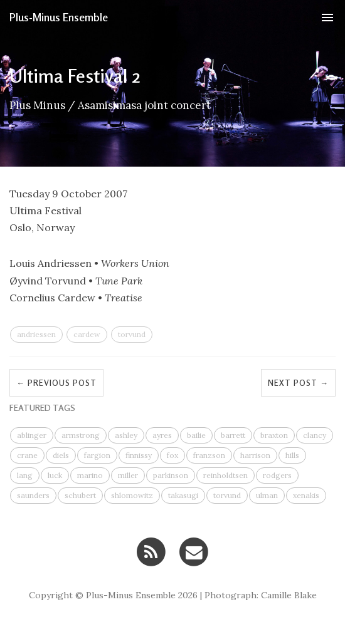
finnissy (139, 455)
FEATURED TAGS (42, 408)
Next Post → (298, 383)
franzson (209, 455)
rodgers (277, 475)
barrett (233, 435)
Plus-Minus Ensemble (59, 17)
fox (172, 455)
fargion (97, 455)
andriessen (36, 334)
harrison (255, 455)
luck (55, 475)
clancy (315, 435)
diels (61, 455)
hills (292, 455)
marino (90, 475)
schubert (80, 495)
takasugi (183, 495)
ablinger (32, 435)
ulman (267, 495)
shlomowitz (132, 495)
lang (25, 475)
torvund (132, 334)
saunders (33, 495)
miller (128, 475)
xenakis (306, 495)
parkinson (171, 475)
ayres (162, 435)
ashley (126, 435)
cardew (87, 334)
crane (27, 455)
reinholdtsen (226, 475)
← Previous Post (56, 383)
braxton (274, 435)
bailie (196, 435)
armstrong (81, 435)
